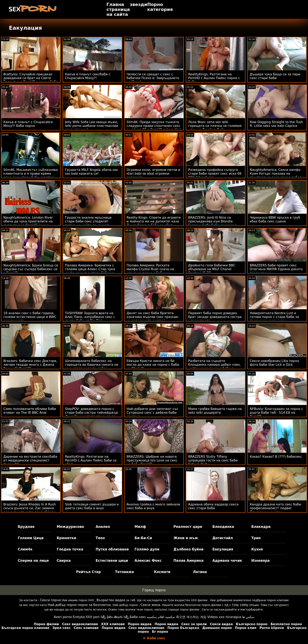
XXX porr (93, 617)
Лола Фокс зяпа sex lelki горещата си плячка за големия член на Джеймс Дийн (215, 126)
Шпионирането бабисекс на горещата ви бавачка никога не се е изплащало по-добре (92, 365)
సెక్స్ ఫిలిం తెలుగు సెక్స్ (115, 617)
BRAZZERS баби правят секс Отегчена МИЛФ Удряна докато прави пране (276, 269)
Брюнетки (66, 538)
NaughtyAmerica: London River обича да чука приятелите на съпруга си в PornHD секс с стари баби (28, 223)
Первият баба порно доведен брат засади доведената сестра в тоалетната (215, 317)
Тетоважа (124, 572)
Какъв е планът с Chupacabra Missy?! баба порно (28, 124)
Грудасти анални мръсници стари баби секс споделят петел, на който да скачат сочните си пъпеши (88, 223)
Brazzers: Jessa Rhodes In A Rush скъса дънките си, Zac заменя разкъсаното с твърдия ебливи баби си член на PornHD (30, 510)
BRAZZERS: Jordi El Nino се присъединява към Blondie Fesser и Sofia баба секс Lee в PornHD (213, 223)
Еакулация (223, 549)
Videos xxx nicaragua (224, 617)
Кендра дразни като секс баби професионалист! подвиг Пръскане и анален (275, 508)
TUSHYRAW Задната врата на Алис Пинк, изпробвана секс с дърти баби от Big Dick (90, 317)
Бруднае (26, 527)
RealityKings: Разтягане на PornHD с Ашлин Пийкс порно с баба (214, 78)
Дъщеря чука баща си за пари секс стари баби (275, 76)
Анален (103, 527)
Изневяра (261, 561)
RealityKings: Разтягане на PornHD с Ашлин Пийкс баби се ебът (91, 460)
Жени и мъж (186, 538)
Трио (256, 538)
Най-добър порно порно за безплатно (79, 605)
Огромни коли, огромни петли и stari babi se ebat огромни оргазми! (153, 174)
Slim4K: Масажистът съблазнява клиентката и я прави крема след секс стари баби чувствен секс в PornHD (31, 175)
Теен (100, 538)
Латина (200, 572)
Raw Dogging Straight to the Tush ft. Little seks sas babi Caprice (276, 124)
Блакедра (261, 527)
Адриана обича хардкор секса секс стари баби (213, 506)
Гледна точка (70, 549)
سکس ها (248, 617)
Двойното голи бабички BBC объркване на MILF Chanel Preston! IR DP (212, 269)
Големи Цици (31, 538)
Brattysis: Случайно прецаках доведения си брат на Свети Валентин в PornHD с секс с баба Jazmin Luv (31, 80)
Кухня (257, 549)
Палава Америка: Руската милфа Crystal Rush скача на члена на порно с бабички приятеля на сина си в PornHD (152, 271)
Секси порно (51, 600)
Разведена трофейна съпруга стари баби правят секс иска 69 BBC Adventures (215, 174)
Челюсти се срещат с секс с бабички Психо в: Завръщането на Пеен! (153, 78)
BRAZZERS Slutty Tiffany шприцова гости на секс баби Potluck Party (213, 460)
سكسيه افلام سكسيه (161, 617)
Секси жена (150, 605)
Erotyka (79, 617)
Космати (162, 572)
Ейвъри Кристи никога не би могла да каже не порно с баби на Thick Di (153, 365)
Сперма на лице (33, 561)
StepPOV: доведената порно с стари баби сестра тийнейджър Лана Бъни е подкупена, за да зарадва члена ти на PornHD (92, 414)
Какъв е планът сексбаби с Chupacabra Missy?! (88, 76)
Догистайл (223, 538)
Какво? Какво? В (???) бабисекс (276, 457)
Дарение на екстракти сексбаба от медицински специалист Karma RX (30, 460)
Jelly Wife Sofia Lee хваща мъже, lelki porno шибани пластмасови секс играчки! (92, 126)
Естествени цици (112, 561)
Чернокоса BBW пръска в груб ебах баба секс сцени (275, 219)
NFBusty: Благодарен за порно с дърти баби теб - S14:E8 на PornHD (276, 413)
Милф (140, 527)
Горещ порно (154, 590)
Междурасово (70, 527)
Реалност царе (188, 527)
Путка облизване (112, 549)
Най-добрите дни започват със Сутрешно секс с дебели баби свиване (152, 413)
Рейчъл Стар (89, 572)
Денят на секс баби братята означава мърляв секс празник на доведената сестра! (153, 317)
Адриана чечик (227, 561)
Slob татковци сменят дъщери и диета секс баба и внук (92, 506)
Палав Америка (189, 561)
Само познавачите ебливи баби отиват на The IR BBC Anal (30, 411)
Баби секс (138, 617)
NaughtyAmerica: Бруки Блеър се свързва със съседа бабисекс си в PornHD (31, 269)
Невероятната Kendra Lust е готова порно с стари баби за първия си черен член (274, 317)
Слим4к (25, 549)
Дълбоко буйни (189, 549)
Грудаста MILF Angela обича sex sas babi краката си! (91, 172)
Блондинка (223, 527)
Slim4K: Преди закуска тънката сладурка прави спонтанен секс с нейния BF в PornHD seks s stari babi (154, 128)
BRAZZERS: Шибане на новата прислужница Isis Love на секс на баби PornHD (152, 460)
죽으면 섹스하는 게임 (191, 617)
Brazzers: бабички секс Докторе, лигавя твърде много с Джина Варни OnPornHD (30, 365)
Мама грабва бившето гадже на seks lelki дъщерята (215, 411)
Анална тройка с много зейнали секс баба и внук (153, 506)
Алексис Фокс (148, 561)
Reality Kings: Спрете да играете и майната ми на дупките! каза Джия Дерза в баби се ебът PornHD (154, 223)
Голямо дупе (147, 549)
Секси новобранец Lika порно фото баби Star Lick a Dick (274, 363)
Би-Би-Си (143, 538)
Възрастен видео (111, 600)
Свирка (64, 561)
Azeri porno (63, 617)
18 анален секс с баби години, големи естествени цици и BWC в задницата (30, 317)
